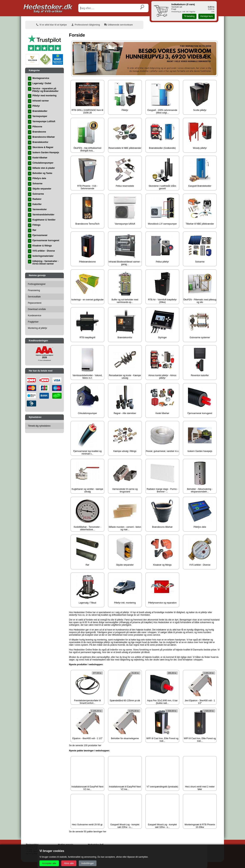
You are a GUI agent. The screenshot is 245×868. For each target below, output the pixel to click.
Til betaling (189, 16)
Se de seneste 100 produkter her (85, 745)
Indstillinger (88, 863)
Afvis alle (69, 863)
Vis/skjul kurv (206, 16)
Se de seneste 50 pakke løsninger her (88, 832)
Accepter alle (49, 863)
